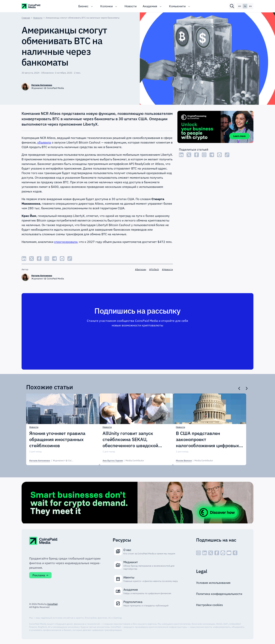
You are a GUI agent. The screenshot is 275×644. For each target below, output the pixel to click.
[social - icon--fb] (217, 553)
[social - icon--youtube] (229, 553)
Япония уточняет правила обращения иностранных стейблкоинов (57, 439)
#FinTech (154, 269)
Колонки (106, 6)
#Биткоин (141, 269)
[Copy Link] (227, 155)
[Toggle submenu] (92, 6)
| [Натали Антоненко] (57, 461)
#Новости (167, 269)
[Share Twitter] (189, 155)
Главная (26, 18)
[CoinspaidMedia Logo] (31, 6)
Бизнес (83, 6)
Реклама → (40, 575)
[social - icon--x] (211, 553)
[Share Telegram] (212, 155)
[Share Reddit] (219, 155)
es (250, 6)
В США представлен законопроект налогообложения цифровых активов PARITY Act (207, 439)
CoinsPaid (52, 604)
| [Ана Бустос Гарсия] (123, 461)
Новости (131, 6)
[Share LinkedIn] (181, 155)
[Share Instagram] (204, 155)
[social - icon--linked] (205, 553)
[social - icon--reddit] (223, 553)
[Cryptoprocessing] (215, 127)
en (240, 6)
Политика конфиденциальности (219, 594)
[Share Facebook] (197, 155)
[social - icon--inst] (198, 553)
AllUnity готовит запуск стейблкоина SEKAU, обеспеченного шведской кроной (130, 439)
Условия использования (213, 583)
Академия (150, 6)
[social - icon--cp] (235, 553)
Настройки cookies (209, 605)
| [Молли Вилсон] (194, 461)
